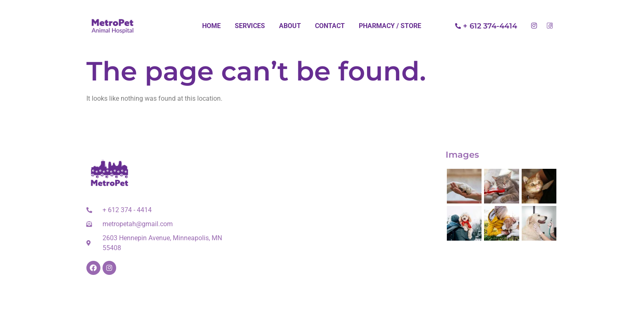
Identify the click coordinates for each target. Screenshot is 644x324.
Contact (330, 26)
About (290, 26)
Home (211, 26)
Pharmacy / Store (390, 26)
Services (250, 26)
